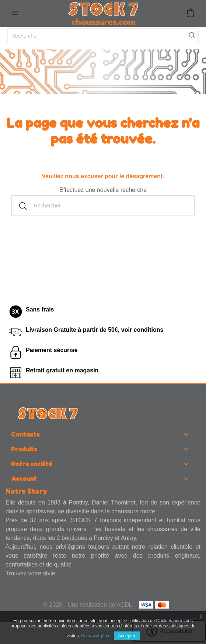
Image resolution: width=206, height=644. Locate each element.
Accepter (127, 636)
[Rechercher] (103, 36)
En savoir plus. (96, 636)
